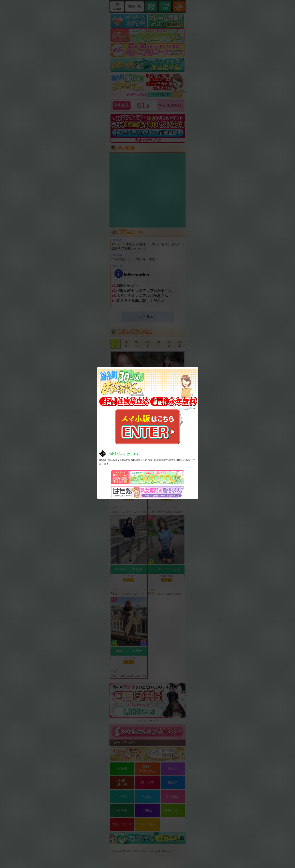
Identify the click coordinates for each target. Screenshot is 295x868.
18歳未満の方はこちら (123, 454)
